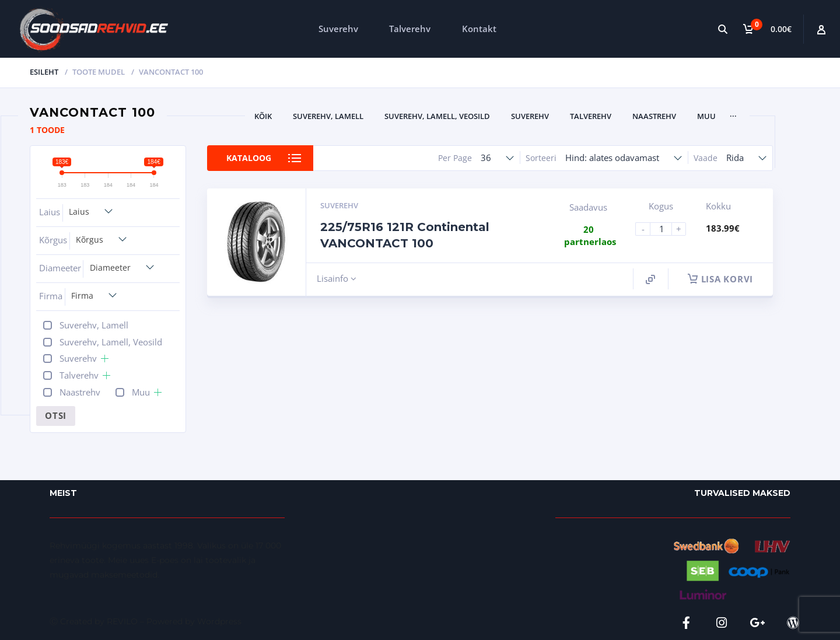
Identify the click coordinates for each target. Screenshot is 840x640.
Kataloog (249, 158)
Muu (706, 116)
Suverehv (338, 29)
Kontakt (479, 29)
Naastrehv (654, 116)
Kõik (263, 116)
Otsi (56, 415)
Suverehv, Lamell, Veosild (437, 116)
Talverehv (410, 29)
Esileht (44, 72)
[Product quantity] (666, 229)
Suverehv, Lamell (328, 116)
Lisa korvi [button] (721, 279)
